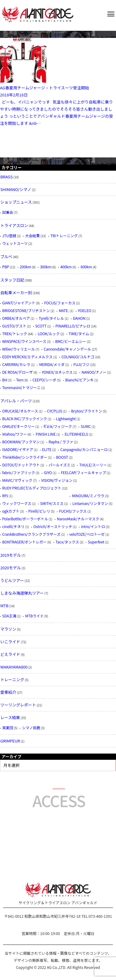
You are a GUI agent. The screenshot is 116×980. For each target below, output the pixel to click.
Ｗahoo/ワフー (15, 434)
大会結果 (32, 236)
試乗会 (8, 212)
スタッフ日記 (12, 280)
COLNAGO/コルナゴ (78, 357)
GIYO (48, 472)
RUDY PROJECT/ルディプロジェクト (32, 488)
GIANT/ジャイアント (19, 303)
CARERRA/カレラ (16, 364)
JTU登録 (9, 236)
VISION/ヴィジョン (57, 480)
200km (26, 267)
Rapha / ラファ (61, 442)
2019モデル (11, 555)
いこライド (10, 642)
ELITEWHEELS (76, 434)
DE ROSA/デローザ (17, 372)
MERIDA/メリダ (52, 364)
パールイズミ (59, 465)
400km (66, 267)
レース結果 (10, 717)
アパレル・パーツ (16, 401)
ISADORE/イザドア (18, 449)
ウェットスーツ (15, 243)
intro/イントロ (93, 526)
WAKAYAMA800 (14, 667)
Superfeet (96, 542)
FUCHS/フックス (73, 511)
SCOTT (41, 326)
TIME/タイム (79, 333)
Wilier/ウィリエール (18, 349)
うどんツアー (12, 580)
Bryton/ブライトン (87, 411)
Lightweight (66, 419)
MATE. (64, 310)
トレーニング (12, 679)
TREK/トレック (15, 333)
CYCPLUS (55, 411)
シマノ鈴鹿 (31, 728)
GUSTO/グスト (14, 326)
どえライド (10, 654)
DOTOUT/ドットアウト (21, 465)
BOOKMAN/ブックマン (21, 442)
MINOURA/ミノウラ (88, 496)
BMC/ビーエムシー (71, 341)
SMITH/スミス (52, 503)
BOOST (62, 457)
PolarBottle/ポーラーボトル (25, 519)
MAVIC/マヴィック (17, 480)
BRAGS (6, 177)
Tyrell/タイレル (51, 318)
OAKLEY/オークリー (18, 426)
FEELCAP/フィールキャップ (84, 472)
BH (5, 380)
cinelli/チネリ (13, 526)
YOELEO (85, 310)
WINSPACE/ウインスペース (24, 341)
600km (86, 267)
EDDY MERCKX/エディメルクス (27, 357)
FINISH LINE (46, 434)
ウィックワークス (17, 503)
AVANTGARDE (38, 14)
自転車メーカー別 (16, 293)
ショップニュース (16, 202)
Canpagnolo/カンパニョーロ (84, 449)
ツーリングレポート (18, 705)
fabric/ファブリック (19, 472)
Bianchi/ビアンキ (79, 380)
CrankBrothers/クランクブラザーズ (31, 534)
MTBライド (34, 616)
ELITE (47, 449)
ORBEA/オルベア (16, 318)
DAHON (79, 318)
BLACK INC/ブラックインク (25, 419)
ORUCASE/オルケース (20, 411)
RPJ (5, 496)
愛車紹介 (8, 692)
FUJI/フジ (81, 364)
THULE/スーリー (93, 465)
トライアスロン (14, 225)
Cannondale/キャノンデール (67, 349)
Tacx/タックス (67, 542)
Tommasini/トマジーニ (21, 387)
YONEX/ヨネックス (57, 372)
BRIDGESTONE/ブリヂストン (26, 310)
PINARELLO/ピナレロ (73, 326)
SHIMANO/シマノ (16, 189)
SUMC (86, 426)
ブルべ (6, 256)
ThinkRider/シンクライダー (25, 457)
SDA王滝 (9, 616)
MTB (4, 606)
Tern (20, 380)
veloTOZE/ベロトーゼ (87, 534)
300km (46, 267)
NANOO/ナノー (94, 372)
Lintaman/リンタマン (90, 503)
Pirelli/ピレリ (39, 511)
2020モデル (11, 568)
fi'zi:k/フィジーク (58, 426)
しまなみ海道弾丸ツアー (22, 593)
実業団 (8, 728)
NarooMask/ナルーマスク (78, 519)
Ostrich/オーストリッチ (53, 526)
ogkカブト (11, 511)
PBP (6, 267)
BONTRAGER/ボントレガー (24, 542)
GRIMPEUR (10, 741)
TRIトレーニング (64, 236)
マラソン (8, 629)
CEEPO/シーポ (44, 380)
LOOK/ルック (49, 333)
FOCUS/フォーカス (60, 303)
